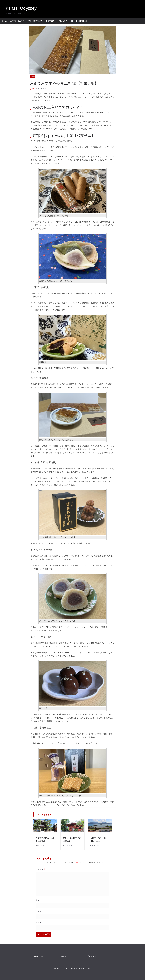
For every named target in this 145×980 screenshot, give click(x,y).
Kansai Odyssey (22, 8)
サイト (39, 922)
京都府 (33, 77)
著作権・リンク (39, 956)
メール (39, 911)
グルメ (32, 88)
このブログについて (17, 21)
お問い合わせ (62, 21)
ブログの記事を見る (35, 21)
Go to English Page (79, 21)
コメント (41, 869)
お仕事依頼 (50, 21)
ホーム (4, 21)
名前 (38, 900)
